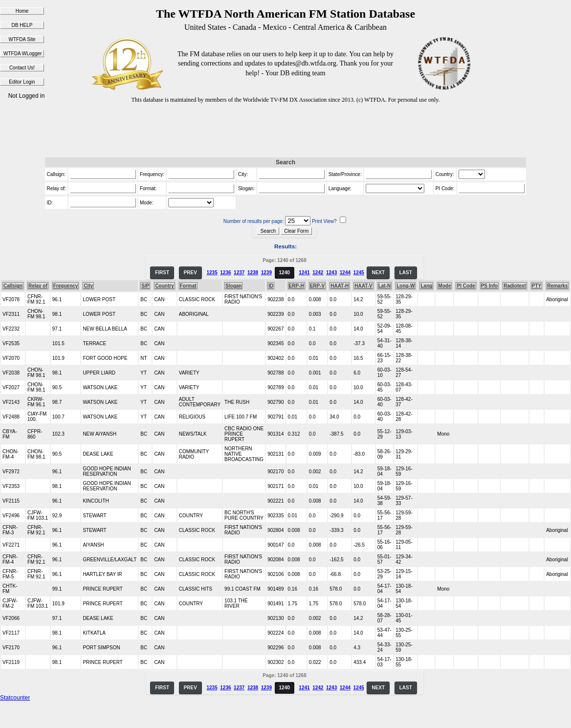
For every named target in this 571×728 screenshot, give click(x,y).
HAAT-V (363, 286)
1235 (212, 273)
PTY (537, 286)
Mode (444, 286)
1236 (225, 273)
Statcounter (15, 698)
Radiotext (515, 286)
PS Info (489, 286)
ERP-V (318, 286)
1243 (331, 273)
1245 (359, 273)
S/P (145, 286)
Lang (426, 286)
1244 (345, 273)
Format (188, 286)
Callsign (13, 286)
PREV (190, 273)
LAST (406, 273)
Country (164, 286)
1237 (239, 273)
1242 (318, 273)
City (88, 286)
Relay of (38, 286)
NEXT (378, 273)
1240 (285, 273)
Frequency (66, 286)
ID (271, 286)
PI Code (466, 286)
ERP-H (296, 286)
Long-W (406, 286)
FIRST (162, 273)
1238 (253, 273)
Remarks (557, 286)
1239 (266, 273)
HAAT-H (340, 286)
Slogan (233, 286)
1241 (304, 273)
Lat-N (385, 286)
